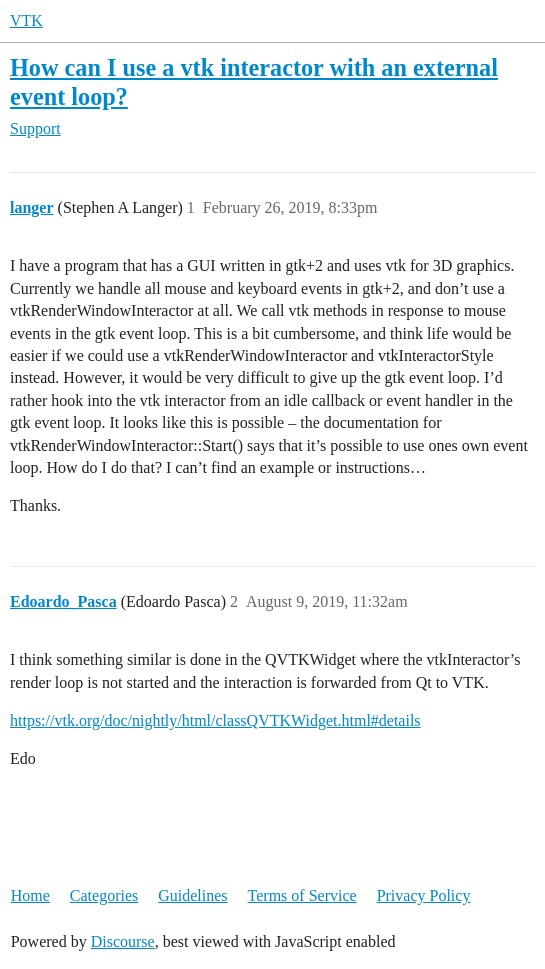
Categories (104, 895)
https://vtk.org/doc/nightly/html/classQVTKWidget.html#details (215, 720)
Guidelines (192, 895)
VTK (26, 20)
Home (30, 895)
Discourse (123, 941)
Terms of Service (302, 895)
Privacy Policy (424, 895)
